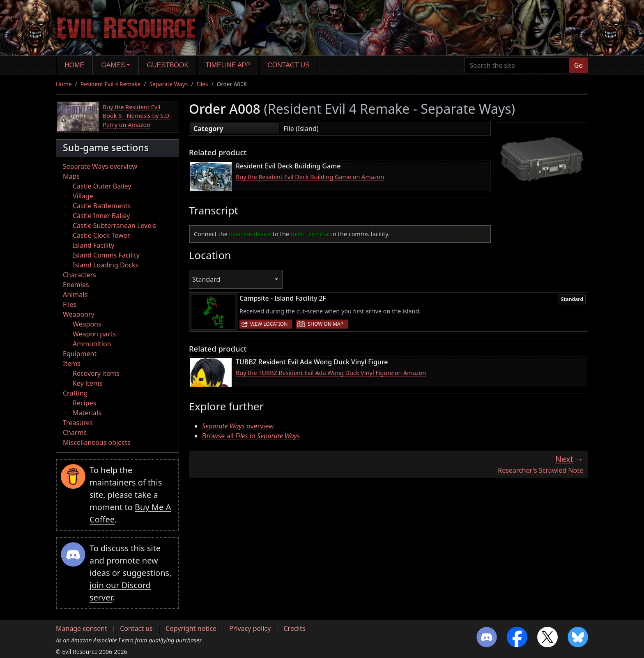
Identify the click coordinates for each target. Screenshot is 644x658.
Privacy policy (250, 628)
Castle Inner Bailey (101, 216)
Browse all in (251, 436)
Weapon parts (94, 334)
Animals (75, 294)
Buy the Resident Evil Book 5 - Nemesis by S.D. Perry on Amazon (137, 116)
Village (83, 196)
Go (578, 65)
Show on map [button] (325, 324)
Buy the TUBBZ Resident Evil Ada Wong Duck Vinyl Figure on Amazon (331, 373)
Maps (71, 176)
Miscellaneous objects (97, 442)
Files (202, 84)
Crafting (75, 393)
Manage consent (82, 628)
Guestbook (168, 65)
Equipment (80, 354)
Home (74, 65)
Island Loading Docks (106, 265)
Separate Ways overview (100, 166)
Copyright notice (191, 628)
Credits (294, 628)
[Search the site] (517, 65)
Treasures (78, 423)
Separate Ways (169, 84)
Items (72, 364)
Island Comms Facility (106, 255)
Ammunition (92, 344)
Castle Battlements (102, 206)
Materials (87, 413)
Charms (75, 433)
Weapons (87, 324)
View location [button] (269, 324)
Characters (79, 275)
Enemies (76, 285)
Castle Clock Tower (101, 235)
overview (238, 426)
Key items (87, 383)
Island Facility (93, 245)
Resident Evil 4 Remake (111, 84)
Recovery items (96, 373)
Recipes (84, 403)
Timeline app (228, 65)
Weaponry (79, 314)
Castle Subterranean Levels (114, 225)
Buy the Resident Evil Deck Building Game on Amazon (310, 177)
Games (113, 65)
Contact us (289, 65)
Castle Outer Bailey (102, 186)
